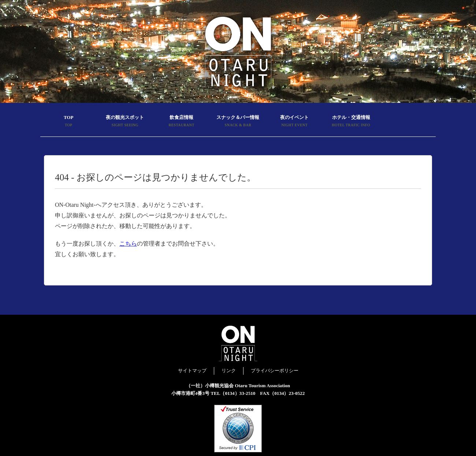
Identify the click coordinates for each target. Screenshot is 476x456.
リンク (229, 371)
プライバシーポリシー (275, 371)
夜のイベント (294, 122)
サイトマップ (192, 371)
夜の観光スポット (125, 122)
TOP (68, 122)
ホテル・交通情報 (351, 122)
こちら (128, 244)
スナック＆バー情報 (238, 122)
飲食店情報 (182, 122)
